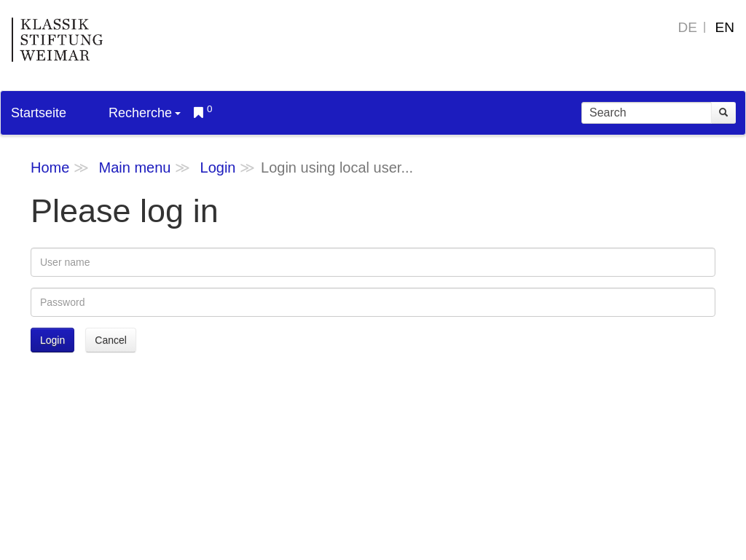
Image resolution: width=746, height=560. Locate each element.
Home (50, 167)
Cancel (111, 340)
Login (218, 167)
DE (688, 27)
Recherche (145, 113)
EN (725, 27)
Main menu (134, 167)
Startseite (39, 113)
